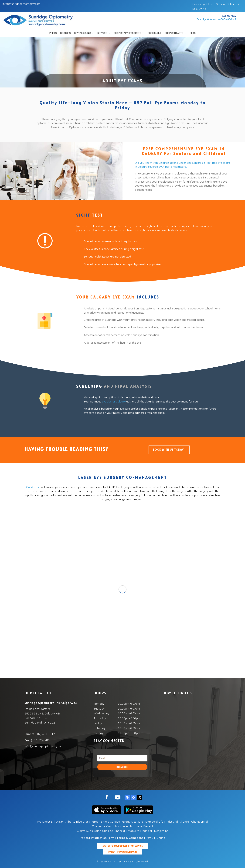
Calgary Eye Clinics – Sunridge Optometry (216, 4)
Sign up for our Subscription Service (122, 846)
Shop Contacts (174, 33)
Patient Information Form (122, 852)
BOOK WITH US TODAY (168, 450)
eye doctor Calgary (114, 401)
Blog (193, 33)
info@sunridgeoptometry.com (21, 4)
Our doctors (33, 487)
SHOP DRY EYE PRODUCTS (128, 33)
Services (102, 33)
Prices (53, 33)
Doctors (65, 33)
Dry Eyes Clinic (82, 33)
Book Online (199, 9)
